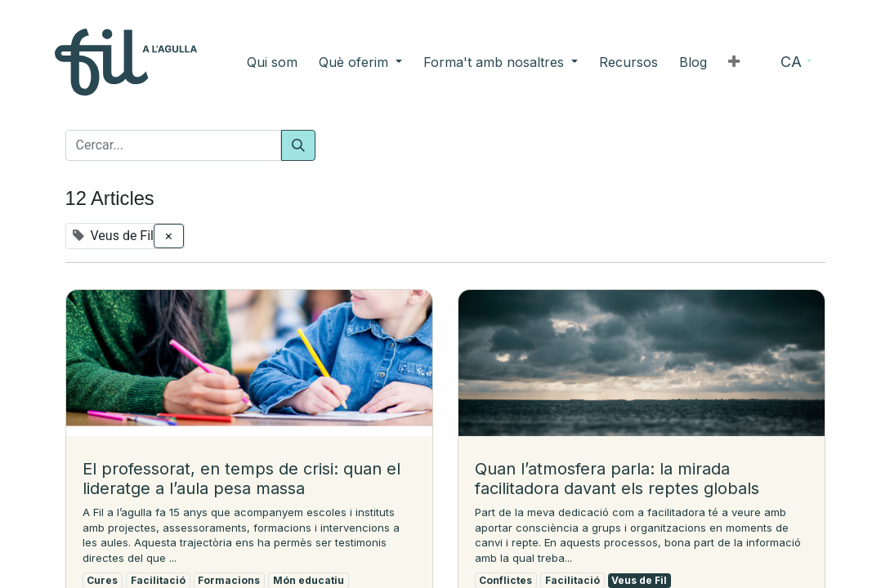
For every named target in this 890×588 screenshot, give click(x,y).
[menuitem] (297, 62)
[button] (709, 62)
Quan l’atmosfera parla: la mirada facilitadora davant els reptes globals (617, 479)
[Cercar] (298, 145)
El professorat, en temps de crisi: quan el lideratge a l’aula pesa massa (242, 479)
